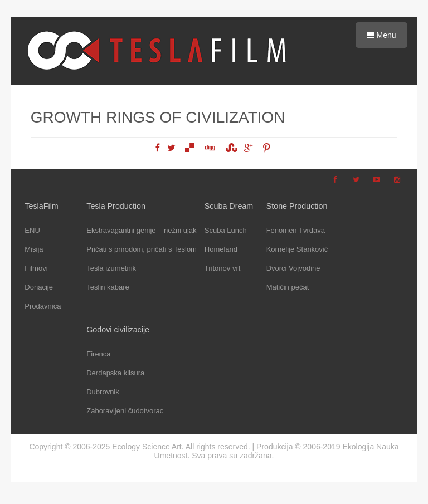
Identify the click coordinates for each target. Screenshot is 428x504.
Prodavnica (43, 306)
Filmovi (36, 268)
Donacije (39, 287)
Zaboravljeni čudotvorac (125, 411)
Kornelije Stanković (297, 249)
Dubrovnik (103, 392)
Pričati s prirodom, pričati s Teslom (142, 249)
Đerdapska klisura (115, 373)
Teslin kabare (108, 287)
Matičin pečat (288, 287)
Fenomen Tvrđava (296, 230)
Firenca (98, 354)
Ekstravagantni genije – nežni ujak (141, 230)
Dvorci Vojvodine (293, 268)
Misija (34, 249)
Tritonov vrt (223, 268)
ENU (32, 230)
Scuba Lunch (226, 230)
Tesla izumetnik (111, 268)
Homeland (221, 249)
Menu (381, 35)
